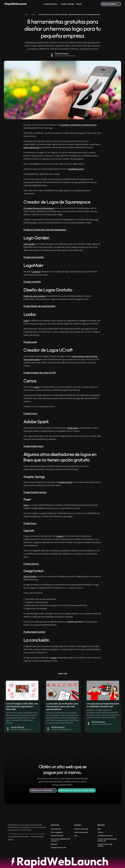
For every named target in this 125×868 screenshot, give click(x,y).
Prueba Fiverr (30, 523)
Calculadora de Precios (105, 836)
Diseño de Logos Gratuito (34, 296)
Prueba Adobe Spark (33, 446)
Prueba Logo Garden (34, 257)
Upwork (60, 536)
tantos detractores (31, 147)
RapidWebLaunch (76, 169)
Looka (26, 321)
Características (56, 829)
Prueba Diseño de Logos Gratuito (39, 306)
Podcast (100, 832)
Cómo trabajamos (57, 832)
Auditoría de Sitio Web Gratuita (105, 845)
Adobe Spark (73, 428)
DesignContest (30, 576)
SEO (76, 836)
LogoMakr (36, 272)
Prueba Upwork (31, 564)
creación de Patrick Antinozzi (20, 837)
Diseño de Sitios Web (81, 829)
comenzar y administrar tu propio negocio (78, 125)
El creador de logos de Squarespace (39, 208)
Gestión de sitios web (81, 832)
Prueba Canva (30, 413)
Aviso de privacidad (37, 837)
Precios (79, 4)
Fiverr (26, 505)
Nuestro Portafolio (57, 836)
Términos (11, 840)
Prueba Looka (30, 342)
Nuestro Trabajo (67, 4)
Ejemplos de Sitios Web (58, 847)
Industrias (54, 844)
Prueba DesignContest (34, 632)
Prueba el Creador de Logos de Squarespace (45, 230)
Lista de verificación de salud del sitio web (107, 840)
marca (54, 658)
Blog (99, 829)
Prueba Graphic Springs (35, 492)
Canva (37, 387)
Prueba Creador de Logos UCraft (40, 373)
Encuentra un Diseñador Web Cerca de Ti (60, 840)
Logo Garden (29, 244)
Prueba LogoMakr (32, 282)
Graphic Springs (65, 482)
